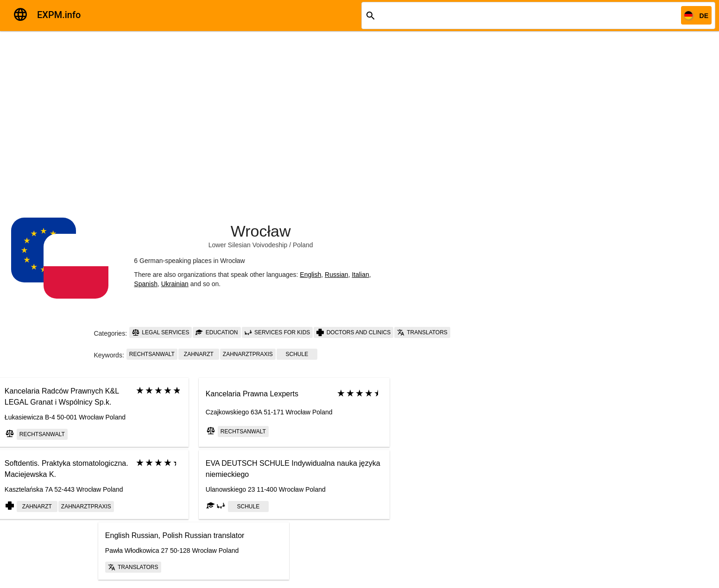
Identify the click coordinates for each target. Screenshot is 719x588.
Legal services (161, 332)
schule (297, 354)
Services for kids (278, 332)
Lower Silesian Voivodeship (248, 245)
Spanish (146, 284)
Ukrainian (175, 284)
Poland (303, 245)
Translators (422, 332)
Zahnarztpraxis (248, 354)
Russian (337, 275)
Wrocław (261, 231)
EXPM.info (59, 15)
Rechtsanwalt (152, 354)
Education (217, 332)
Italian (360, 275)
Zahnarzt (199, 354)
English (310, 275)
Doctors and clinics (353, 332)
